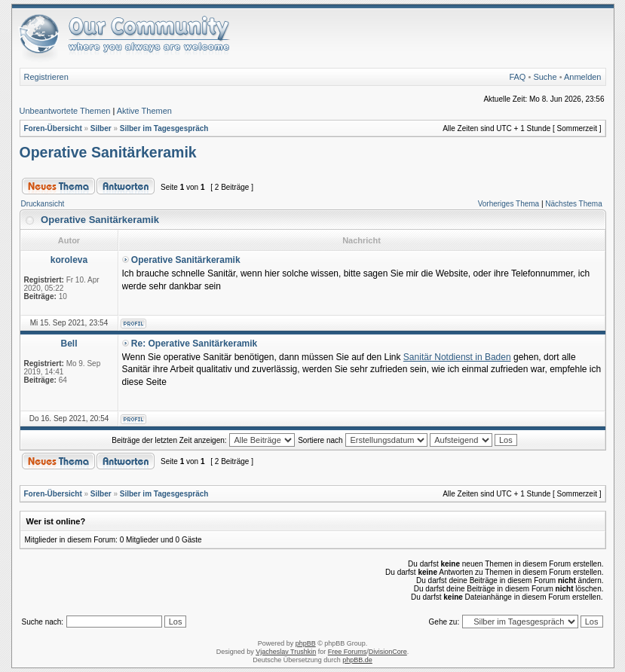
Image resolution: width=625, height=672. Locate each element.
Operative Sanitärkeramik (108, 152)
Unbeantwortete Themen (65, 111)
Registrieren (46, 77)
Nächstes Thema (573, 204)
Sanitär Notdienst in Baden (457, 357)
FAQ (517, 77)
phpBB (306, 643)
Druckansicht (43, 204)
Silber (101, 128)
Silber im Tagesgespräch (164, 128)
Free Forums (348, 652)
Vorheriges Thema (509, 204)
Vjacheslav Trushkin (286, 652)
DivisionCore (388, 652)
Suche (545, 77)
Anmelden (583, 77)
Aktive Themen (144, 111)
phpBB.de (357, 660)
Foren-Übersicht (53, 128)
